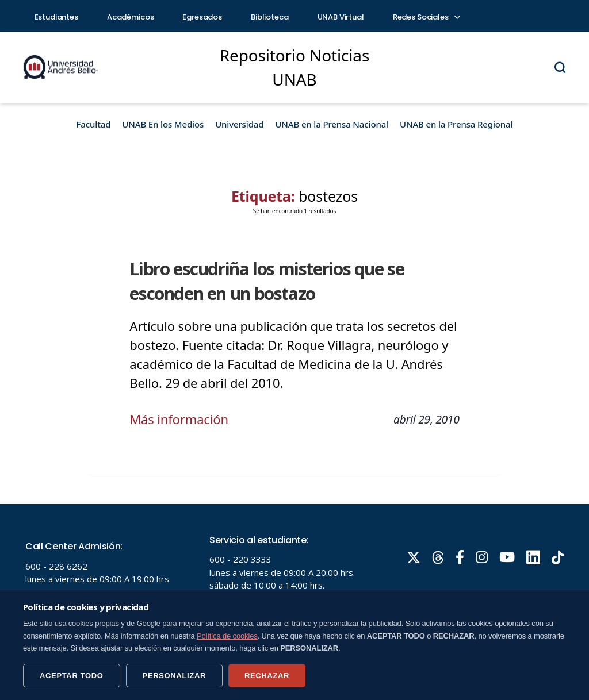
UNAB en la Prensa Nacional (332, 124)
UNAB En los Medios (163, 124)
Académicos (131, 17)
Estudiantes (56, 17)
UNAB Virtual (341, 17)
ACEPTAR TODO (72, 676)
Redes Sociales (426, 17)
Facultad (94, 124)
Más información (179, 419)
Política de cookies (227, 636)
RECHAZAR (267, 676)
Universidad (239, 124)
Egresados (202, 17)
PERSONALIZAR (174, 676)
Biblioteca (270, 17)
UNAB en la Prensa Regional (456, 124)
